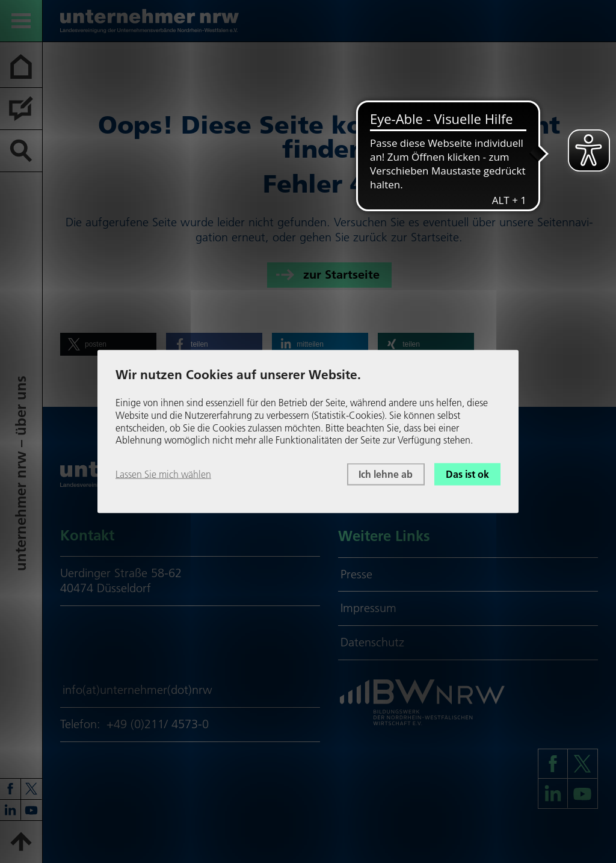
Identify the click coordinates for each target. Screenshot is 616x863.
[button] (108, 344)
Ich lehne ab (386, 474)
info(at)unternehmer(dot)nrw (137, 690)
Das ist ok (467, 474)
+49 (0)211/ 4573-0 (158, 724)
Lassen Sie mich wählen (163, 474)
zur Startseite (341, 274)
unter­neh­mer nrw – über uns (21, 473)
